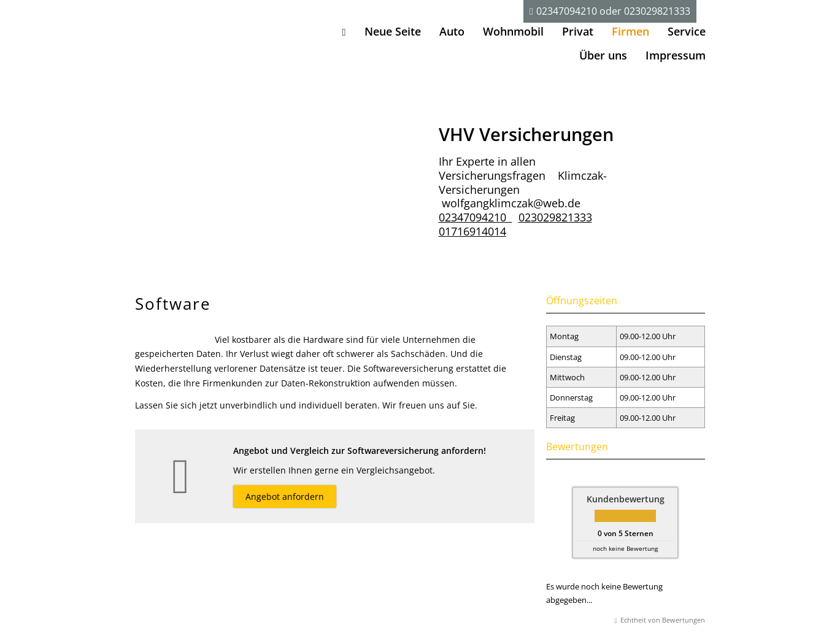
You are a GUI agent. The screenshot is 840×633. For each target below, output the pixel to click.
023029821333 (658, 11)
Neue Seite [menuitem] (393, 31)
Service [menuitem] (687, 31)
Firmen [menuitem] (630, 31)
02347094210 (567, 11)
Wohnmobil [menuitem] (513, 31)
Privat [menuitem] (578, 31)
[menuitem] (344, 32)
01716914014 (472, 231)
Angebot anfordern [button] (285, 497)
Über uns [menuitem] (603, 55)
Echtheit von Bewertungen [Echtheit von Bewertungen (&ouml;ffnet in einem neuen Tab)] (663, 620)
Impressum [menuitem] (676, 55)
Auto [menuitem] (452, 31)
